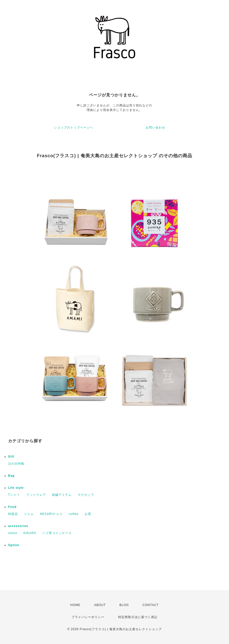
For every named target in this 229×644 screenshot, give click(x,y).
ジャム (29, 514)
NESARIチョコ (51, 514)
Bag (11, 476)
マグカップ (86, 495)
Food (12, 507)
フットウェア (36, 495)
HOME (75, 605)
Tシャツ (14, 495)
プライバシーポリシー (88, 617)
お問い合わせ (155, 128)
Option (14, 545)
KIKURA (30, 533)
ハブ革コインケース (57, 533)
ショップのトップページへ (74, 128)
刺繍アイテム (62, 495)
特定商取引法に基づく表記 (138, 617)
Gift (11, 457)
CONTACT (151, 605)
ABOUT (100, 605)
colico (13, 533)
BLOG (124, 605)
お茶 (88, 514)
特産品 (13, 514)
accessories (18, 526)
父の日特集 (16, 464)
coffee (74, 514)
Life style (16, 488)
